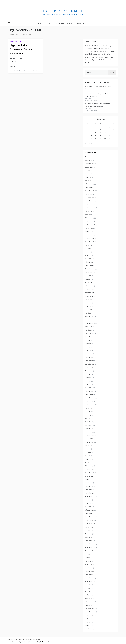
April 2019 (88, 279)
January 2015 (89, 361)
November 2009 (90, 517)
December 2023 (90, 198)
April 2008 (88, 564)
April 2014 (88, 384)
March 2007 (89, 598)
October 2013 (89, 401)
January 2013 (89, 432)
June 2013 (88, 415)
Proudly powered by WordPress (18, 642)
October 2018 (89, 296)
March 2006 (89, 629)
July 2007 (88, 585)
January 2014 (89, 395)
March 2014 (89, 388)
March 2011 (88, 483)
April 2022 (88, 232)
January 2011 (89, 490)
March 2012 (89, 463)
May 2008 (88, 561)
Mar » (90, 144)
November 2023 (90, 201)
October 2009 (89, 520)
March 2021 (89, 259)
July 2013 (88, 412)
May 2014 (88, 381)
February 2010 (89, 510)
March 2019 (89, 283)
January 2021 (89, 266)
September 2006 (90, 619)
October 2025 (89, 167)
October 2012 (89, 439)
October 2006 (89, 615)
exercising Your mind (63, 11)
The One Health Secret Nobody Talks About (98, 87)
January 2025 (89, 187)
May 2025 (88, 174)
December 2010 (90, 493)
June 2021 (88, 249)
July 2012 (88, 449)
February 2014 (89, 391)
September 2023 (90, 208)
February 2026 (89, 164)
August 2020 (89, 272)
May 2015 (88, 347)
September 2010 (90, 496)
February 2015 (89, 357)
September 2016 (90, 323)
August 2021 (89, 245)
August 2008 (89, 551)
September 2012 (90, 442)
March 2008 (89, 568)
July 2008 (88, 554)
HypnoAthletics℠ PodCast (99, 82)
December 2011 (90, 469)
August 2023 (89, 211)
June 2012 (88, 452)
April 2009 (88, 534)
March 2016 (89, 330)
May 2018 (88, 303)
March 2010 (89, 507)
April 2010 (88, 503)
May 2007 (88, 592)
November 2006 (90, 612)
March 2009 (89, 537)
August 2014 (89, 371)
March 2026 (89, 160)
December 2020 (90, 269)
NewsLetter (81, 23)
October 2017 (89, 310)
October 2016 (89, 320)
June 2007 (88, 588)
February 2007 (89, 602)
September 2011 (90, 476)
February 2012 (89, 466)
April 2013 (88, 422)
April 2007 (88, 595)
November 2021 (90, 242)
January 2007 (89, 605)
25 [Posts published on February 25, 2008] (91, 138)
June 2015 (88, 344)
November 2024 (90, 191)
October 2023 (89, 204)
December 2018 (90, 289)
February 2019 (89, 286)
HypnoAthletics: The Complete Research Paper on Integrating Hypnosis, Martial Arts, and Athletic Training (100, 60)
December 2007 (90, 578)
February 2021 (89, 262)
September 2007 (90, 581)
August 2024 (89, 194)
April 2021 (88, 255)
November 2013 (90, 398)
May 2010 (88, 500)
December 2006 (90, 609)
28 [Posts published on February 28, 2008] (105, 138)
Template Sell (46, 642)
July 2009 (88, 530)
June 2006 (88, 622)
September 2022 (90, 225)
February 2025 (89, 184)
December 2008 (90, 544)
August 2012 (89, 446)
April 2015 (88, 350)
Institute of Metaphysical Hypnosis (59, 23)
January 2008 (89, 575)
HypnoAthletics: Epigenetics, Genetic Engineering (21, 50)
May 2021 (88, 252)
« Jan (86, 144)
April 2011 (88, 480)
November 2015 (90, 337)
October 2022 (89, 221)
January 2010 (89, 513)
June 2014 (88, 378)
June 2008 (88, 558)
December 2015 (90, 333)
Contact (39, 23)
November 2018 (90, 293)
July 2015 (88, 340)
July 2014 (88, 374)
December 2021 (90, 238)
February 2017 (89, 316)
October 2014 (89, 367)
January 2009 (89, 541)
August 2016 (89, 327)
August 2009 (89, 527)
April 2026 (88, 157)
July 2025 (88, 170)
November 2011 (90, 473)
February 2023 (89, 218)
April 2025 (88, 177)
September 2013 (90, 405)
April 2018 (88, 306)
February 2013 (89, 429)
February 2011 (89, 486)
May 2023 (88, 215)
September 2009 (90, 524)
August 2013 (89, 408)
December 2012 (90, 435)
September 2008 (90, 547)
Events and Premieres (16, 41)
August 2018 (89, 299)
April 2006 (88, 626)
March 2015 (88, 354)
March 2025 (89, 181)
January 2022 (89, 235)
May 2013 (88, 418)
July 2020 (88, 276)
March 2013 (88, 425)
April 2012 (88, 459)
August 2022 (89, 228)
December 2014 (90, 364)
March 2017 (88, 313)
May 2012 (88, 456)
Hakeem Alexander (24, 71)
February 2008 (90, 571)
